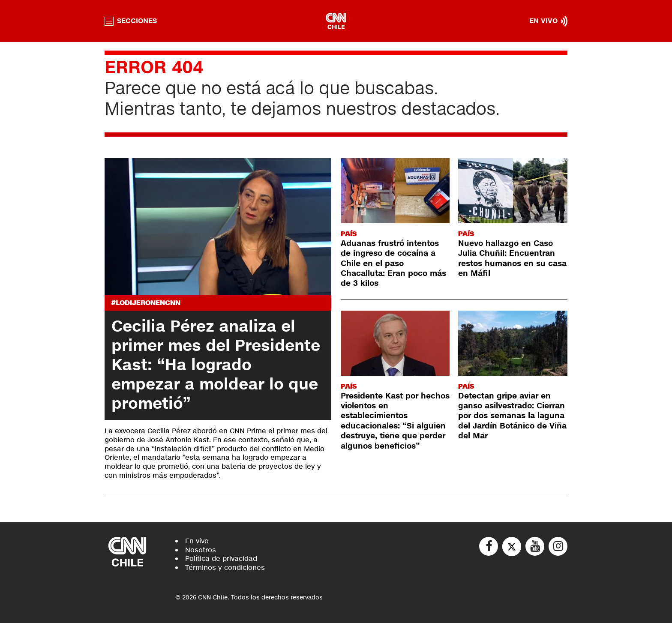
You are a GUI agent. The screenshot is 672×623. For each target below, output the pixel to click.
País (349, 234)
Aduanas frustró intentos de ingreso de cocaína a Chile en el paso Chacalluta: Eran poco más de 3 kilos (393, 264)
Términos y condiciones (225, 568)
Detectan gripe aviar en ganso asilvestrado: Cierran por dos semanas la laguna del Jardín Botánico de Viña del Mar (512, 416)
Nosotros (201, 550)
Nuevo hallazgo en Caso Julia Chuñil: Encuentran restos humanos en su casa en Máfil (512, 258)
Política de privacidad (221, 559)
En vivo (197, 541)
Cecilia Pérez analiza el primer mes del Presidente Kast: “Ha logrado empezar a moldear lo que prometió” (216, 365)
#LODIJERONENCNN (146, 303)
